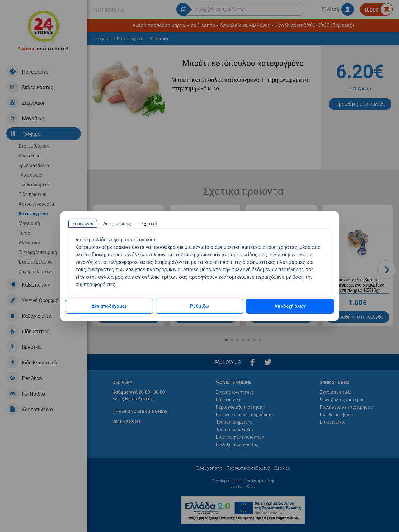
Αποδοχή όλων (290, 306)
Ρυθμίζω (199, 306)
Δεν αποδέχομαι (109, 306)
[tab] (83, 224)
